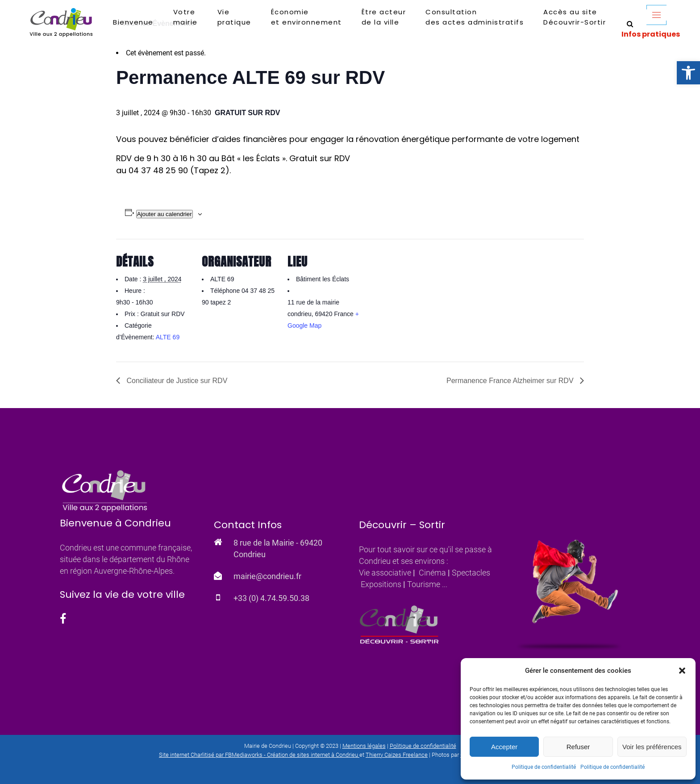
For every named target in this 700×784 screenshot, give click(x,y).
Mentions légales (364, 746)
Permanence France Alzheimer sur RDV (511, 381)
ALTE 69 (168, 337)
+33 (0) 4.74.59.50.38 (271, 598)
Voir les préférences (652, 747)
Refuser (578, 747)
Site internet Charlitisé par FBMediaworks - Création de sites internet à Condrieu (258, 755)
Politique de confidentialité (544, 767)
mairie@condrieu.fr (267, 576)
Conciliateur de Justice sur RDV (176, 381)
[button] (688, 73)
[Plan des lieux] (420, 300)
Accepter (504, 747)
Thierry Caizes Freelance (397, 755)
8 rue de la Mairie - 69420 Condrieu (278, 548)
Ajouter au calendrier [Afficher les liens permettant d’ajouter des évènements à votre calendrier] (165, 214)
